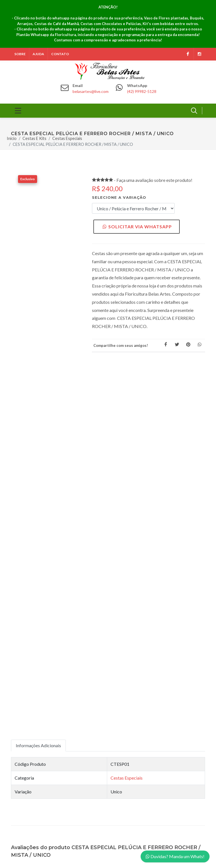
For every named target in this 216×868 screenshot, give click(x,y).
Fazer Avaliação (39, 532)
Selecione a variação (119, 197)
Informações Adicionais (38, 372)
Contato (60, 54)
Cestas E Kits (34, 138)
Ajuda (38, 54)
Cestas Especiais (67, 138)
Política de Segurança (137, 654)
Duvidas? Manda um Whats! (175, 856)
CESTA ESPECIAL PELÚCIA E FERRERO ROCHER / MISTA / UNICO (73, 145)
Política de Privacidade (139, 663)
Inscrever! (74, 743)
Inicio (12, 138)
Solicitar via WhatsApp (137, 227)
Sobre (20, 54)
